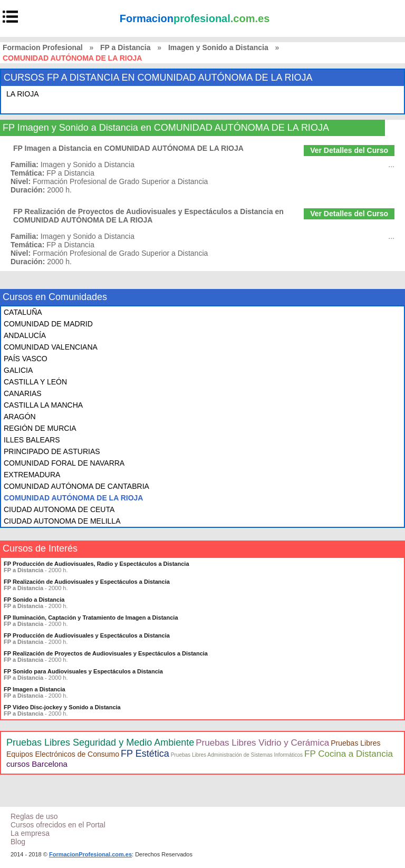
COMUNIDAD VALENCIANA (51, 347)
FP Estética (145, 754)
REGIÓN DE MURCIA (40, 428)
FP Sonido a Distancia (34, 600)
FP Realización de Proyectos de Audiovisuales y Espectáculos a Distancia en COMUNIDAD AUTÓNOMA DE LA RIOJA (148, 216)
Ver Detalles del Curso (349, 150)
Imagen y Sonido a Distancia (218, 47)
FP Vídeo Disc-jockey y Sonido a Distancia (62, 707)
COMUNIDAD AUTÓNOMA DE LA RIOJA (73, 498)
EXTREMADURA (32, 475)
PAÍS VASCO (26, 359)
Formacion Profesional (43, 47)
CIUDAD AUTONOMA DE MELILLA (62, 521)
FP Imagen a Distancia (35, 689)
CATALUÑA (23, 312)
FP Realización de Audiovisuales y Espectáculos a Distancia (87, 582)
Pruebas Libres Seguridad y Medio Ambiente (100, 742)
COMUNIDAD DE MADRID (48, 324)
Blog (18, 842)
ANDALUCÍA (25, 335)
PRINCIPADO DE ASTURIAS (52, 451)
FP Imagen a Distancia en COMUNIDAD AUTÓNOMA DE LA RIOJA (128, 148)
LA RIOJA (22, 94)
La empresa (30, 833)
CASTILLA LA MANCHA (43, 405)
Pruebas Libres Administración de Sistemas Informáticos (237, 755)
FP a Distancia (125, 47)
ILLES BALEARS (32, 440)
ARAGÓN (20, 417)
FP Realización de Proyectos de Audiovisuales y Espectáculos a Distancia (106, 653)
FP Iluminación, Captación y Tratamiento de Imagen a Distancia (91, 618)
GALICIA (18, 370)
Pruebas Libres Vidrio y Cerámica (262, 743)
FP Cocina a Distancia (349, 754)
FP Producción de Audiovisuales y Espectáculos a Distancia (87, 635)
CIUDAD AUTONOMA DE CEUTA (59, 509)
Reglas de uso (34, 816)
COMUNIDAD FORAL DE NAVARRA (64, 463)
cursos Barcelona (37, 764)
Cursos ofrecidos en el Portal (58, 825)
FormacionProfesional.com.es (90, 854)
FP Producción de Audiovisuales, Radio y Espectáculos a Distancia (97, 564)
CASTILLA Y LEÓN (35, 382)
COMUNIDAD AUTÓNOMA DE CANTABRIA (76, 486)
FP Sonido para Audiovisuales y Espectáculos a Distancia (83, 671)
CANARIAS (23, 393)
